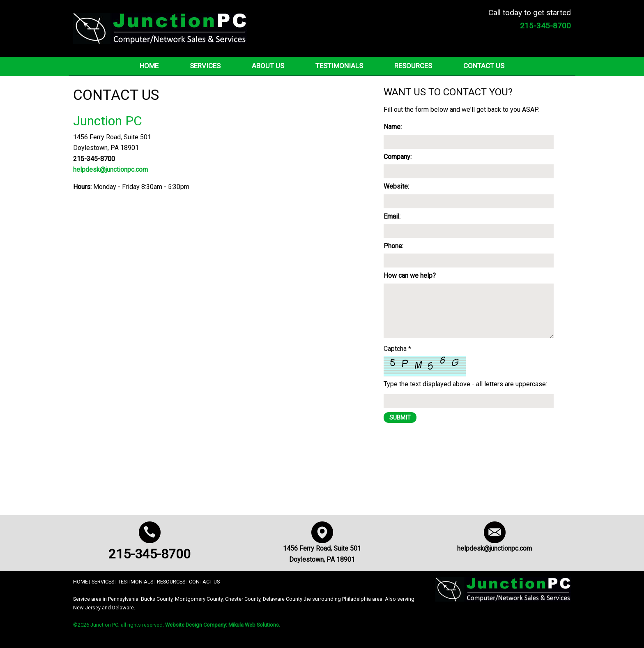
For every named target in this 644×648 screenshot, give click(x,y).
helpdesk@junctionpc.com (110, 169)
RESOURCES (171, 582)
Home (149, 66)
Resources (413, 66)
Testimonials (339, 66)
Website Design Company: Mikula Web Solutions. (223, 625)
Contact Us (484, 66)
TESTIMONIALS (136, 582)
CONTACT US (204, 582)
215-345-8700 (149, 554)
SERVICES (103, 582)
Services (205, 66)
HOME (80, 582)
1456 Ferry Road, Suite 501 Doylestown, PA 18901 (322, 549)
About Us (268, 66)
